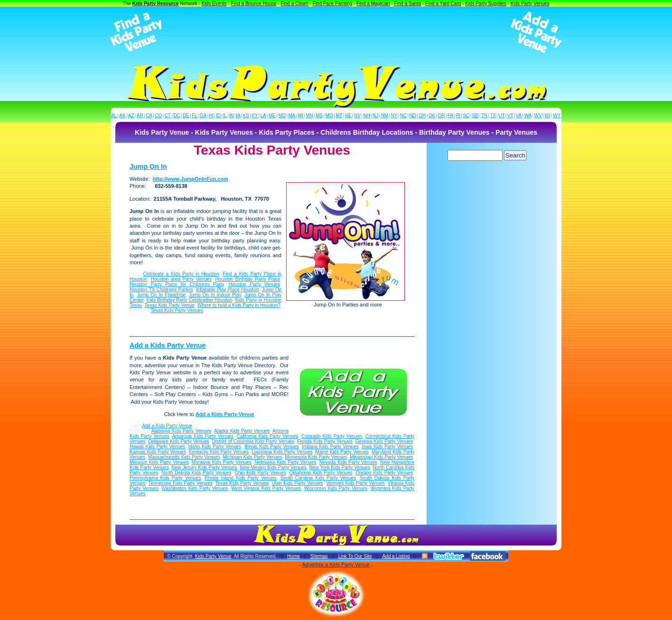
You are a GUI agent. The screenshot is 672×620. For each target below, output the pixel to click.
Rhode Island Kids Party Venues (241, 478)
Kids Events (214, 4)
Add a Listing (396, 556)
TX (493, 116)
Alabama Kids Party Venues (182, 431)
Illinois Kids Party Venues (272, 447)
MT (339, 116)
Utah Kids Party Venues (298, 483)
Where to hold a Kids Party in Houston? (239, 305)
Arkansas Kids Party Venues (203, 436)
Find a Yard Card (443, 4)
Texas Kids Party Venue (170, 305)
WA (528, 116)
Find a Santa (407, 4)
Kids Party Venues (530, 4)
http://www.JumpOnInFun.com (191, 179)
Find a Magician (373, 4)
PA (451, 116)
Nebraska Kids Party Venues (285, 462)
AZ (131, 116)
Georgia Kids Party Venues (384, 441)
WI (547, 116)
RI (458, 116)
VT (510, 116)
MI (301, 116)
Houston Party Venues (255, 284)
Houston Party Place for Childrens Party (177, 284)
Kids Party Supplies (486, 4)
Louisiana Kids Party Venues (282, 452)
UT (501, 116)
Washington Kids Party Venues (195, 488)
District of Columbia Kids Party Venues (253, 441)
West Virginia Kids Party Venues (266, 488)
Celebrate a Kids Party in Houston (181, 274)
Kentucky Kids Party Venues (219, 452)
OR (442, 116)
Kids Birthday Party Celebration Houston (190, 300)
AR (140, 116)
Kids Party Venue (213, 556)
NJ (375, 116)
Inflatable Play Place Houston (228, 290)
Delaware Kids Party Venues (178, 441)
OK (432, 116)
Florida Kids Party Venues (325, 441)
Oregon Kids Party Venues (384, 473)
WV (538, 116)
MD (282, 116)
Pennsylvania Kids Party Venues (165, 478)
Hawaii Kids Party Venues (157, 447)
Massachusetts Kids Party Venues (184, 457)
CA (149, 116)
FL (195, 116)
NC (403, 116)
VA (519, 116)
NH (366, 116)
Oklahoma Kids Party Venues (321, 473)
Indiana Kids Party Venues (330, 447)
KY (255, 116)
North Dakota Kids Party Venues (196, 473)
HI (211, 116)
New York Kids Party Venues (340, 467)
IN (231, 116)
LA (263, 116)
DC (177, 116)
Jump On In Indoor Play (215, 295)
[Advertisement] (336, 32)
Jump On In (148, 167)
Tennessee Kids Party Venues (180, 483)
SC (466, 116)
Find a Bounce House (253, 4)
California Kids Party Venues (268, 436)
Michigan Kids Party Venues (252, 457)
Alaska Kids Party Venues (242, 431)
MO (329, 116)
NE (348, 116)
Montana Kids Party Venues (222, 462)
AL (114, 116)
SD (476, 116)
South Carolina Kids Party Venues (318, 478)
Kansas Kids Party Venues (158, 452)
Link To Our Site (355, 556)
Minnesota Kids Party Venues (316, 457)
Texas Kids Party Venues (177, 310)
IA (238, 116)
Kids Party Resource (156, 4)
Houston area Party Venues (181, 279)
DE (186, 116)
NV (357, 116)
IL (225, 116)
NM (385, 116)
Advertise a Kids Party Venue (336, 564)
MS (319, 116)
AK (122, 116)
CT (168, 116)
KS (246, 116)
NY (394, 116)
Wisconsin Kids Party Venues (336, 488)
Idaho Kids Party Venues (215, 447)
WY (557, 116)
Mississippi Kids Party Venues (381, 457)
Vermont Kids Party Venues (355, 483)
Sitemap (319, 556)
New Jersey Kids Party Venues (204, 467)
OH (422, 116)
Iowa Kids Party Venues (387, 447)
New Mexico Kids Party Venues (273, 467)
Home (294, 556)
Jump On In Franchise (161, 295)
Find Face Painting (332, 4)
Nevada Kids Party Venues (348, 462)
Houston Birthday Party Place (248, 279)
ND (413, 116)
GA (203, 116)
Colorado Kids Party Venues (332, 436)
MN (309, 116)
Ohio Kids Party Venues (260, 473)
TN (484, 116)
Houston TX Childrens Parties (161, 290)
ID (218, 116)
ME (272, 116)
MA (292, 116)
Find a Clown (294, 4)
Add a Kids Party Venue (168, 345)
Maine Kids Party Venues (342, 452)
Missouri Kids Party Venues (159, 462)
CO (158, 116)
